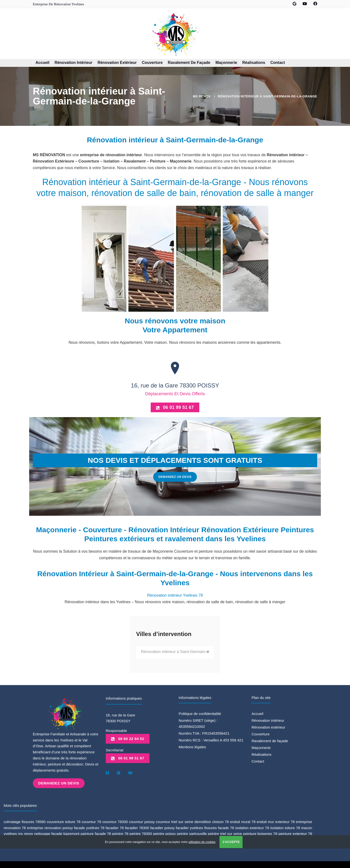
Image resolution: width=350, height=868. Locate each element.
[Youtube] (130, 773)
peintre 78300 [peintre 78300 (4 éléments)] (141, 833)
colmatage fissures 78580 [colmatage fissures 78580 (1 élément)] (25, 821)
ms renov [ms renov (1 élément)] (26, 833)
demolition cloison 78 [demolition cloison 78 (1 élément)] (212, 821)
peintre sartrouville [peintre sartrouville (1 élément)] (192, 833)
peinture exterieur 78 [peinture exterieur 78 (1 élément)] (295, 833)
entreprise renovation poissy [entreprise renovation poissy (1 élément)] (50, 827)
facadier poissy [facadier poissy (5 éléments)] (162, 827)
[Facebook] (107, 773)
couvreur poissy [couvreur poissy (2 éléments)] (142, 821)
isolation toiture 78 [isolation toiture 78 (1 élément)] (285, 827)
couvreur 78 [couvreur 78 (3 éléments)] (91, 821)
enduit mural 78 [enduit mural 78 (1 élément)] (243, 821)
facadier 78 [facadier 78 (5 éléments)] (115, 827)
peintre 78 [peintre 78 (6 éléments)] (120, 833)
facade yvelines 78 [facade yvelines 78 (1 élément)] (89, 827)
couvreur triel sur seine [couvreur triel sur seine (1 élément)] (175, 821)
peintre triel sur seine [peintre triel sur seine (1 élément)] (225, 833)
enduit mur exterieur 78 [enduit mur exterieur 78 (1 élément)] (276, 821)
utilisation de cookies (202, 842)
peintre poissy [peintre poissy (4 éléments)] (164, 833)
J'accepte (231, 842)
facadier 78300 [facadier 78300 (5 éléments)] (137, 827)
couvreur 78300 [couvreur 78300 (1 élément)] (115, 821)
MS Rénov (202, 96)
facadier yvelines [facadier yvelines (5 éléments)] (189, 827)
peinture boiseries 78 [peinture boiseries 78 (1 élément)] (260, 833)
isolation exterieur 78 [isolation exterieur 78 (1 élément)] (252, 827)
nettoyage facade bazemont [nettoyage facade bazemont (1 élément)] (57, 833)
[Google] (118, 773)
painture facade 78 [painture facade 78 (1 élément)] (96, 833)
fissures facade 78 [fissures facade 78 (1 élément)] (219, 827)
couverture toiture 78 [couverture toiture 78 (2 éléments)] (64, 821)
